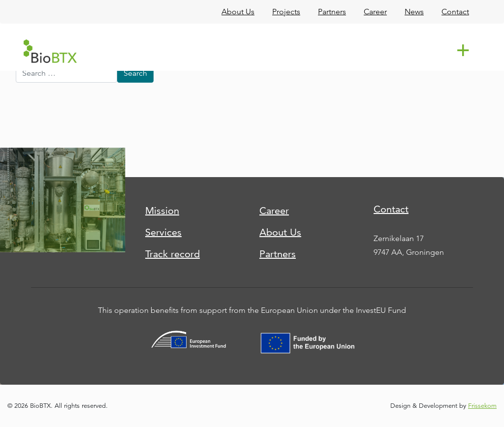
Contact (391, 209)
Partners (278, 254)
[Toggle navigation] (465, 51)
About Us (280, 232)
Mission (162, 211)
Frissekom (482, 406)
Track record (173, 254)
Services (163, 232)
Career (274, 211)
